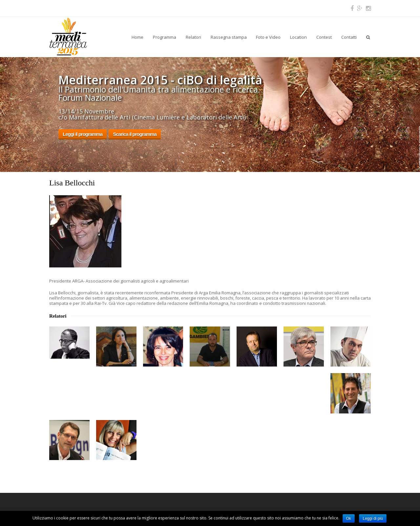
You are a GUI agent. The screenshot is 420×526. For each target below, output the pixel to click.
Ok (349, 518)
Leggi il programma (83, 134)
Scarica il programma (135, 134)
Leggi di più (373, 518)
